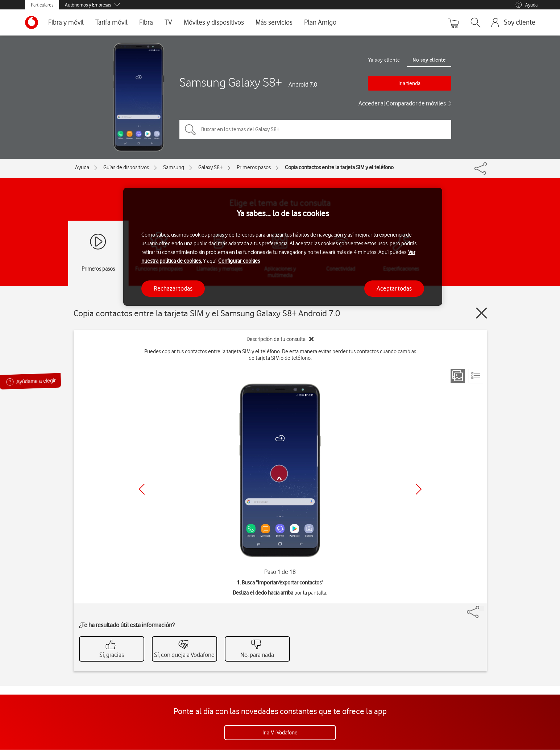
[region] (283, 247)
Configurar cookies (239, 261)
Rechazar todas (173, 288)
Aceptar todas (394, 288)
